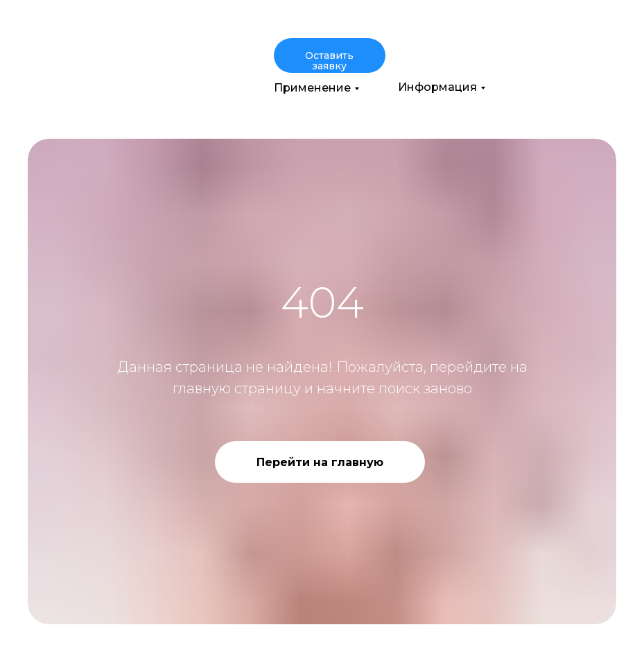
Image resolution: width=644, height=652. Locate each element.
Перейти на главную (320, 462)
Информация (437, 87)
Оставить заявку (329, 61)
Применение (312, 88)
